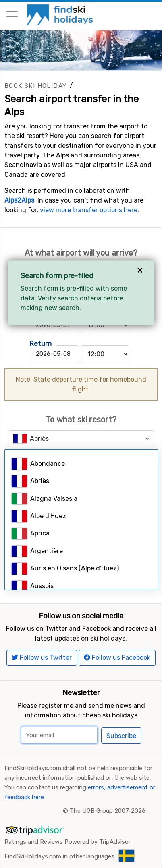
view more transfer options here (89, 210)
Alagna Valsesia (45, 499)
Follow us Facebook (117, 658)
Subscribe (121, 736)
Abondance (38, 464)
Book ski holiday (35, 86)
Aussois (33, 586)
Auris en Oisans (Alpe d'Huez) (65, 569)
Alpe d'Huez (39, 516)
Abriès (30, 481)
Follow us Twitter (42, 658)
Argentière (37, 551)
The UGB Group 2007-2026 (108, 811)
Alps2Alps (19, 200)
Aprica (31, 534)
